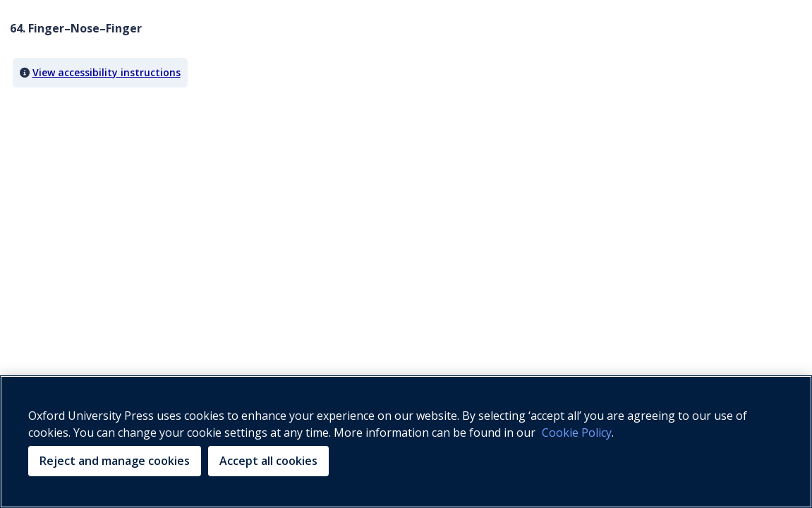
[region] (406, 442)
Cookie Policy (577, 433)
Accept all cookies (268, 461)
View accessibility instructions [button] (107, 72)
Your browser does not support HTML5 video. (116, 150)
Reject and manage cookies (115, 461)
